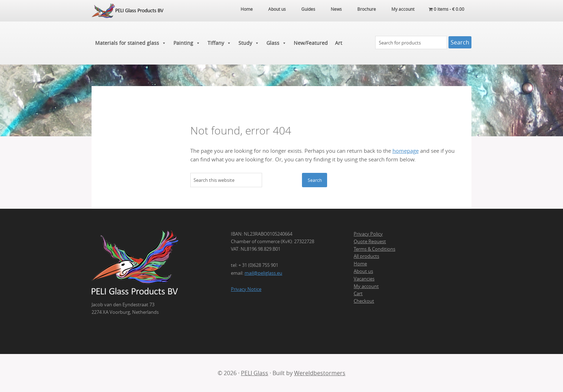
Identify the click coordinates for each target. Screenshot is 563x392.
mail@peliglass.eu (263, 273)
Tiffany (219, 43)
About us (363, 271)
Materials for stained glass (131, 43)
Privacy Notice (246, 289)
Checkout (364, 301)
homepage (406, 151)
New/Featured (311, 43)
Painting (187, 43)
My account (366, 286)
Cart (358, 293)
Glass (276, 43)
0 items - (446, 9)
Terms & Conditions (374, 249)
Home (360, 264)
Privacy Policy (368, 234)
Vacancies (364, 279)
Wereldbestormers (320, 373)
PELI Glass (255, 373)
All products (366, 256)
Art (339, 43)
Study (249, 43)
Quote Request (370, 241)
